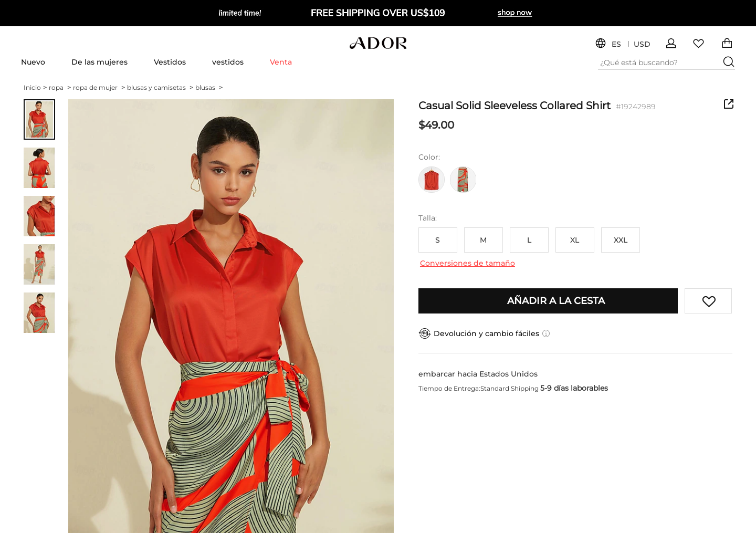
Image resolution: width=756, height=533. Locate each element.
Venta (281, 62)
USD (642, 44)
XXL (621, 240)
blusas (209, 87)
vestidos (228, 62)
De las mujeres (99, 62)
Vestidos (170, 62)
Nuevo (33, 62)
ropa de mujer (99, 87)
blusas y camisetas (160, 87)
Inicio (35, 87)
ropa (60, 87)
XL (575, 240)
